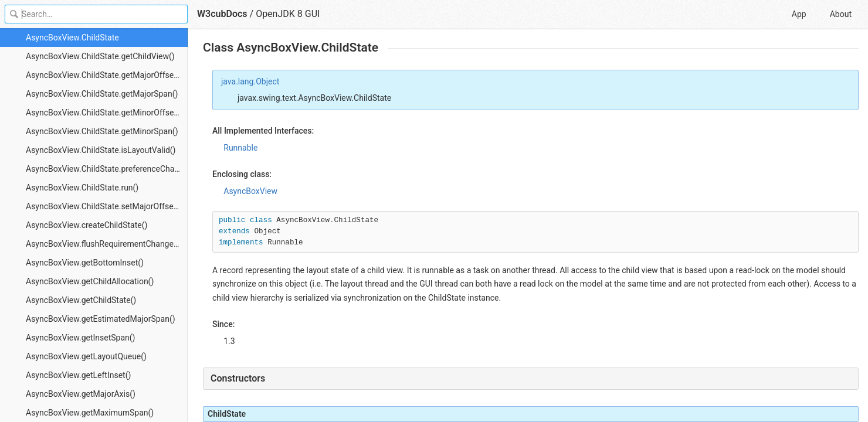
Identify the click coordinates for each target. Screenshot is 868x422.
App (799, 14)
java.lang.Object (250, 81)
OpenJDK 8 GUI (288, 14)
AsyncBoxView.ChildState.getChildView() (100, 56)
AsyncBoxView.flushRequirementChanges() (105, 244)
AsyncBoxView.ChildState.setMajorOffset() (104, 206)
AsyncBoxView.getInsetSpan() (80, 338)
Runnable (240, 148)
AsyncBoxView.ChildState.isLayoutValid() (101, 150)
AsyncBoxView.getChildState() (81, 300)
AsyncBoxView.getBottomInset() (85, 263)
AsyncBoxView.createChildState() (87, 225)
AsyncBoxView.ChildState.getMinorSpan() (102, 131)
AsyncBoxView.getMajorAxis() (81, 394)
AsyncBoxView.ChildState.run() (82, 188)
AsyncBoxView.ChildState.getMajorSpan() (102, 94)
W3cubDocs (222, 14)
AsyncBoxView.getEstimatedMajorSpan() (101, 319)
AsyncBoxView (250, 191)
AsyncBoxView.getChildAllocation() (90, 281)
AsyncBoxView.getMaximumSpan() (90, 413)
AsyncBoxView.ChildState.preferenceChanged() (107, 169)
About (841, 14)
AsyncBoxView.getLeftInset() (78, 375)
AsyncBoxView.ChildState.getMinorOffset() (104, 113)
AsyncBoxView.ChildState (72, 38)
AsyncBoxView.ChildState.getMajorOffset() (104, 75)
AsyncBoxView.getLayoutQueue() (86, 356)
